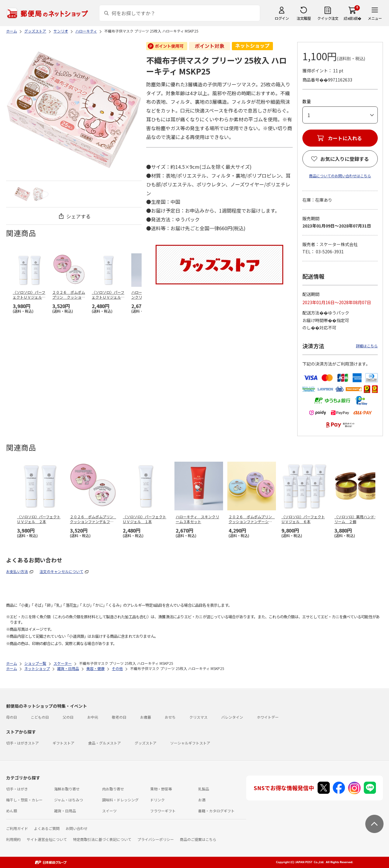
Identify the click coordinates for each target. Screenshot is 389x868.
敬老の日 (119, 717)
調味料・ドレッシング (120, 800)
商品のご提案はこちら (198, 839)
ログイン (282, 18)
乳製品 (204, 789)
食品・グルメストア (105, 743)
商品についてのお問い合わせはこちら (340, 176)
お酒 (202, 800)
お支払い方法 (17, 571)
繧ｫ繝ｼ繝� (352, 18)
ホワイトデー (268, 717)
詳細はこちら (367, 346)
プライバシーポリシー (156, 839)
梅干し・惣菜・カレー (24, 800)
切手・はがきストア (22, 743)
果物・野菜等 (161, 789)
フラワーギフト (163, 811)
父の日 (68, 717)
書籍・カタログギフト (216, 811)
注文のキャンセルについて (61, 571)
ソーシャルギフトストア (190, 743)
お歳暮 (146, 717)
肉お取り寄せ (113, 789)
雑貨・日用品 (65, 811)
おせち (170, 717)
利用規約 (13, 839)
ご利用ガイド (17, 828)
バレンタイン (232, 717)
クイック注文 (328, 18)
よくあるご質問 (47, 828)
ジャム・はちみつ (69, 800)
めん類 (12, 811)
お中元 (93, 717)
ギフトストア (64, 743)
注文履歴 (304, 18)
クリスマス (198, 717)
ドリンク (157, 800)
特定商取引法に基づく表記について (102, 839)
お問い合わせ (77, 828)
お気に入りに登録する (345, 159)
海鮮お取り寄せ (67, 789)
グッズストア (146, 743)
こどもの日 (40, 717)
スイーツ (109, 811)
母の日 (12, 717)
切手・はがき (17, 789)
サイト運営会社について (47, 839)
